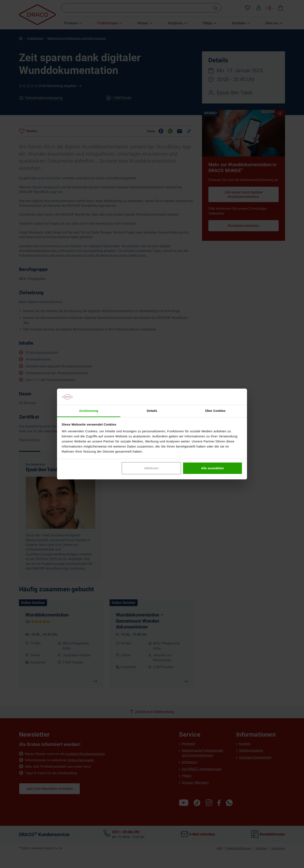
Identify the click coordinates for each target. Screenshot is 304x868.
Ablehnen (151, 468)
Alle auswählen (212, 468)
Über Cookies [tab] (215, 411)
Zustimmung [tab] (89, 411)
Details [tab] (152, 411)
